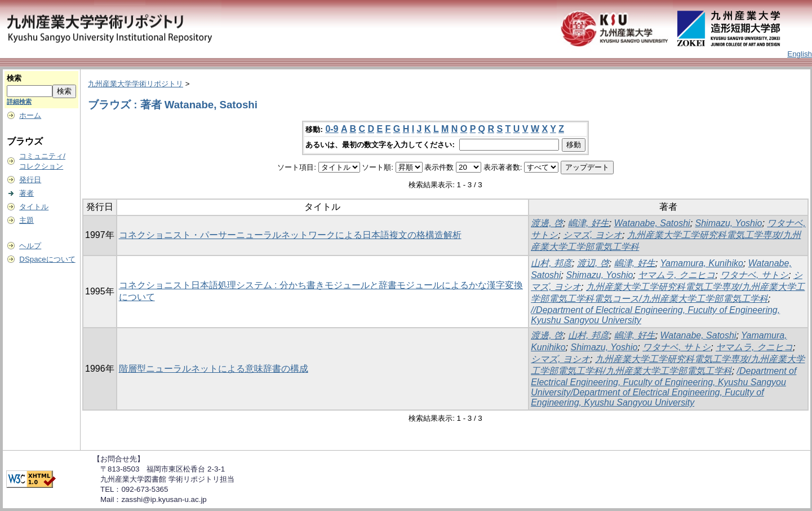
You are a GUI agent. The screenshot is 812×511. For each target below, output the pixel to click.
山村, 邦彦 (551, 263)
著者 (26, 193)
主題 (26, 220)
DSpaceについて (47, 259)
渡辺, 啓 (593, 263)
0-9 (332, 129)
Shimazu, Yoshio (729, 223)
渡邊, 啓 (547, 223)
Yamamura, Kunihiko (702, 263)
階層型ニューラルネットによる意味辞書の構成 (214, 369)
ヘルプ (30, 246)
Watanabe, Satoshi (652, 223)
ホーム (30, 115)
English (800, 54)
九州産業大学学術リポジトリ (136, 84)
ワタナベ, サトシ (754, 275)
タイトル (34, 207)
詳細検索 (19, 102)
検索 (14, 78)
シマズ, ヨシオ (593, 235)
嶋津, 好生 (589, 223)
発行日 (30, 180)
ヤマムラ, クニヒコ (676, 275)
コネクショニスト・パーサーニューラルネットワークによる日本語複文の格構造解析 (290, 235)
